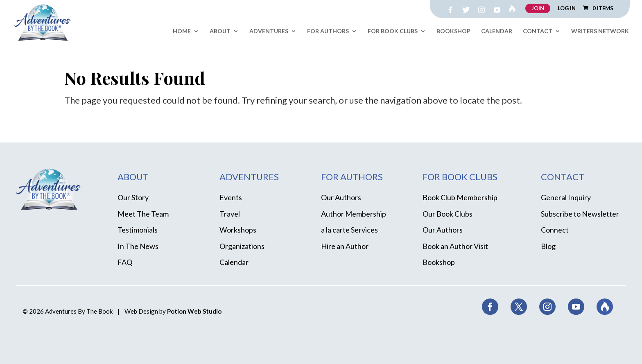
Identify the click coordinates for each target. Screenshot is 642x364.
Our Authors (341, 197)
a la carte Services (349, 230)
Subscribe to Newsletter (580, 214)
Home (182, 31)
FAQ (125, 262)
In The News (138, 246)
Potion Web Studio (194, 311)
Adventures (269, 31)
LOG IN (567, 9)
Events (231, 197)
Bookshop (453, 31)
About (220, 31)
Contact (538, 31)
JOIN (538, 8)
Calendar (497, 31)
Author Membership (354, 214)
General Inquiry (566, 197)
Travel (230, 214)
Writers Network (600, 31)
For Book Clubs (393, 31)
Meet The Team (143, 214)
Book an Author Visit (455, 246)
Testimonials (138, 230)
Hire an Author (345, 246)
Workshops (238, 230)
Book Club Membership (460, 197)
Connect (555, 230)
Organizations (242, 246)
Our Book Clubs (448, 214)
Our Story (133, 197)
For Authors (328, 31)
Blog (548, 246)
